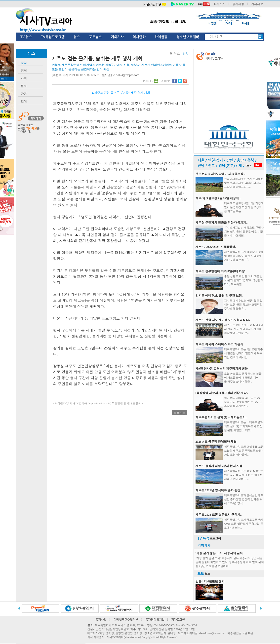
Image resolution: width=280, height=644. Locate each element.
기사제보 (257, 4)
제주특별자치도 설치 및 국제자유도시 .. (222, 417)
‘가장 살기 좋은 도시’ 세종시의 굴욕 (219, 553)
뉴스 (77, 37)
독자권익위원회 (155, 620)
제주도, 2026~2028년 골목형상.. (216, 247)
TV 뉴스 (26, 37)
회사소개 (219, 4)
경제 (24, 71)
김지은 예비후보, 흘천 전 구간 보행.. (219, 296)
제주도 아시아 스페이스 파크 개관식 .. (220, 344)
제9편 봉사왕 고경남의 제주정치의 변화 (222, 369)
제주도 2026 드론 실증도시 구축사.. (219, 515)
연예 (24, 101)
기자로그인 (178, 620)
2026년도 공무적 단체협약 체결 (216, 442)
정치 (24, 63)
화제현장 (161, 37)
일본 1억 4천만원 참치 (210, 581)
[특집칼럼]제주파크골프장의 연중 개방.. (222, 393)
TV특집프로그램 (53, 37)
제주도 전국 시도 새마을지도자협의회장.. (223, 320)
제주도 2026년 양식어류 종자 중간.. (219, 490)
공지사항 (238, 4)
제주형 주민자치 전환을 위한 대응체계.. (222, 223)
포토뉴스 (95, 37)
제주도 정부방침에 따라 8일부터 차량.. (221, 271)
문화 (24, 86)
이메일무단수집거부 (126, 620)
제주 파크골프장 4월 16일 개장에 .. (218, 198)
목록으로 (180, 413)
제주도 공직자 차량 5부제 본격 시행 (219, 466)
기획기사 (117, 37)
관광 (24, 94)
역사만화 (139, 37)
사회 (24, 78)
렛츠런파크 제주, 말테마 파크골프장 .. (220, 174)
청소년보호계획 (188, 37)
